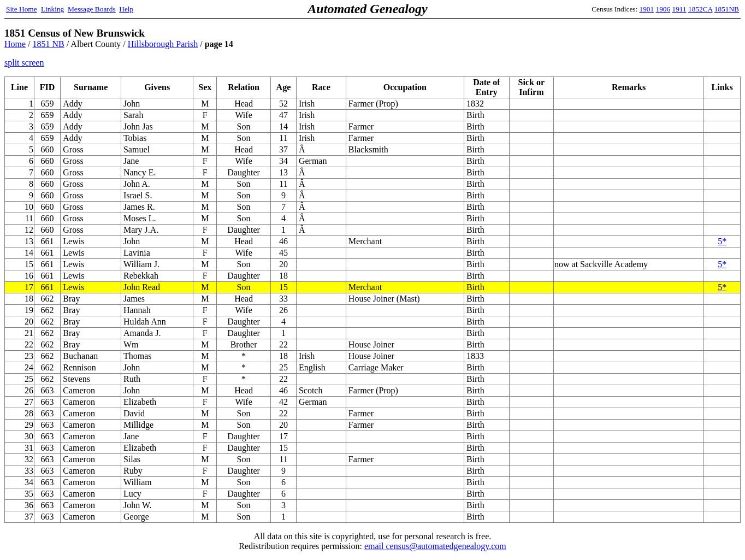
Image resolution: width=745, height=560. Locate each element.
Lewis (73, 287)
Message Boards (92, 9)
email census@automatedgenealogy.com (435, 546)
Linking (52, 9)
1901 (647, 9)
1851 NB (49, 44)
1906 (663, 9)
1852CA (700, 9)
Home (15, 44)
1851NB (727, 9)
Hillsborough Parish (163, 44)
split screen (24, 63)
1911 (679, 9)
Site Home (22, 9)
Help (126, 9)
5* (722, 241)
